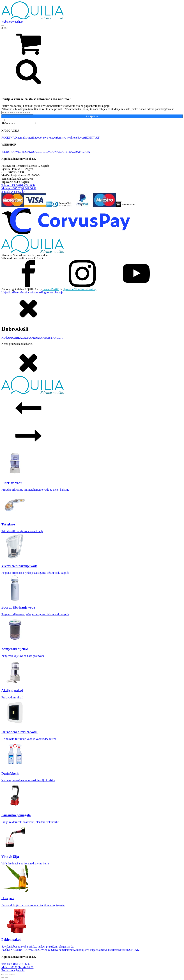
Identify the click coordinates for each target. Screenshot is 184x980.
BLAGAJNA (51, 152)
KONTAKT (93, 138)
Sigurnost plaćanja (53, 292)
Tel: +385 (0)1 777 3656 (15, 964)
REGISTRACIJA (69, 152)
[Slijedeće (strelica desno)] (6, 978)
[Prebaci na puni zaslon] (6, 975)
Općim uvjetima (25, 123)
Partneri (28, 138)
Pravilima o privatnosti (50, 123)
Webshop (7, 22)
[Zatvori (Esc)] (14, 975)
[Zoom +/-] (3, 975)
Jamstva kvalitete (67, 138)
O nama (19, 138)
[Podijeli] (10, 975)
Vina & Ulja (49, 950)
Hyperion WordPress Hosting (80, 289)
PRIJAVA (84, 152)
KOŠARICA (36, 152)
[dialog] (92, 320)
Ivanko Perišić (51, 289)
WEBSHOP (8, 152)
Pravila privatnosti (31, 292)
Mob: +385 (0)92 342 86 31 (17, 967)
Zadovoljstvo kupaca (45, 138)
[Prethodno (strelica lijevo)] (3, 978)
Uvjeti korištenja (11, 292)
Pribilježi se (92, 116)
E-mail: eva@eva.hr (13, 970)
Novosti (81, 138)
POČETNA (8, 138)
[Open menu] (3, 26)
